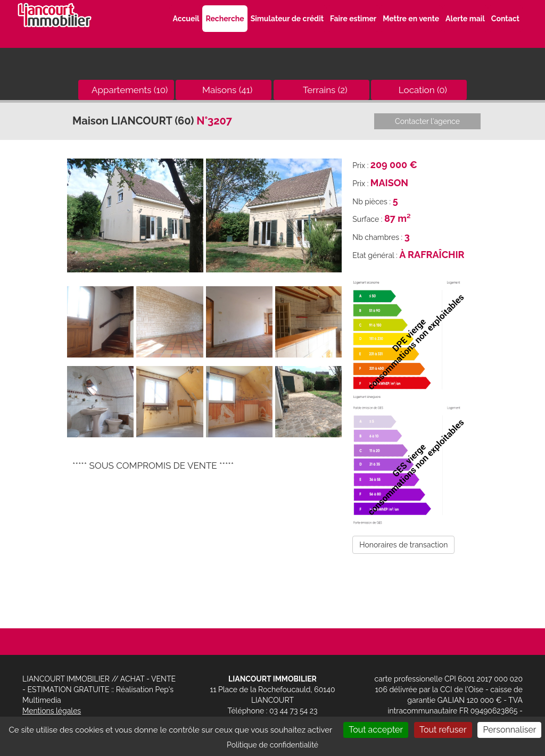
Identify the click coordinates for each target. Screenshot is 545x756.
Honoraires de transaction (403, 545)
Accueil (186, 19)
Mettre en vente (411, 19)
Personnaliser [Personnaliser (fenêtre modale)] (509, 730)
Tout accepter (376, 730)
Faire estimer (353, 19)
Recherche (225, 19)
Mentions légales (52, 711)
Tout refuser (443, 730)
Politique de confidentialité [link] (272, 745)
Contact (505, 19)
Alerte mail (465, 19)
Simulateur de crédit (287, 19)
